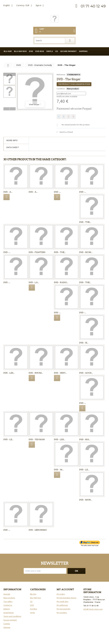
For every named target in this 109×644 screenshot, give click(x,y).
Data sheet (13, 147)
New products (9, 598)
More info (12, 140)
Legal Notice (9, 613)
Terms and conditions (12, 616)
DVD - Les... (9, 373)
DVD (31, 51)
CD (57, 51)
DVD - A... (8, 192)
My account (65, 589)
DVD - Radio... (61, 282)
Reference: (61, 75)
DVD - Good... (86, 373)
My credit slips (63, 601)
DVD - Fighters (37, 252)
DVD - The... (85, 222)
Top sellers (8, 601)
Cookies (7, 624)
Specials (7, 594)
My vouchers (62, 613)
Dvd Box (34, 609)
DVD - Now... (86, 252)
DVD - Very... (60, 373)
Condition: (61, 89)
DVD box (40, 51)
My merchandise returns (66, 598)
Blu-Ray (33, 594)
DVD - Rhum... (36, 373)
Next (10, 109)
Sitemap (7, 627)
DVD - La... (34, 282)
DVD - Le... (8, 439)
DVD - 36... (59, 470)
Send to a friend (66, 132)
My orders (61, 594)
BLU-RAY (8, 51)
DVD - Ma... (85, 439)
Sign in (38, 5)
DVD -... (57, 192)
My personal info (64, 609)
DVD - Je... (84, 343)
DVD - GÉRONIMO (38, 530)
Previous (10, 74)
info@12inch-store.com (93, 609)
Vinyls (50, 51)
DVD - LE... (84, 470)
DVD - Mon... (86, 500)
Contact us (8, 605)
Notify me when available (67, 96)
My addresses (62, 605)
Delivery (7, 609)
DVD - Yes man (37, 439)
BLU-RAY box (20, 51)
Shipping (83, 51)
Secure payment (68, 51)
